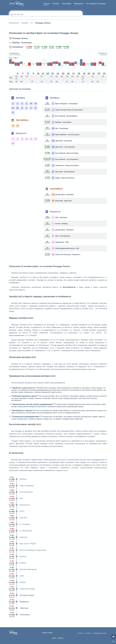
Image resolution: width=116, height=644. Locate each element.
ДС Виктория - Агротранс (59, 195)
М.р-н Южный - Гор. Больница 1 (62, 159)
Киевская (18, 537)
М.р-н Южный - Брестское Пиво (62, 153)
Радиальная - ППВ (57, 242)
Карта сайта (47, 633)
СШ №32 (18, 518)
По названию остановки (96, 4)
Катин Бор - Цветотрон (58, 201)
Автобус (56, 4)
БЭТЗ (17, 511)
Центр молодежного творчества (28, 550)
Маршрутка (79, 4)
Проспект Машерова (23, 569)
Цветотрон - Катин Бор (58, 141)
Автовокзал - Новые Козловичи (62, 166)
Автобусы (18, 98)
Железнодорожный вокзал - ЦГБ (62, 248)
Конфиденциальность (100, 633)
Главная (47, 4)
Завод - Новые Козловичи (60, 178)
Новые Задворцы (22, 486)
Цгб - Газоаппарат (57, 128)
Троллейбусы (20, 120)
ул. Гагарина (20, 524)
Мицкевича (19, 602)
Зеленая (18, 557)
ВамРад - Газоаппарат (22, 43)
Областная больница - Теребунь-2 (63, 255)
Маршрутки (19, 133)
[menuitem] (47, 4)
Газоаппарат (20, 615)
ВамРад (18, 479)
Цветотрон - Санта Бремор (60, 147)
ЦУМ (16, 576)
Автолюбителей (21, 492)
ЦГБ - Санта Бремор (57, 236)
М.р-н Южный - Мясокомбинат (61, 116)
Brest (12, 4)
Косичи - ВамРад (56, 224)
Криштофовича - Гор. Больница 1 (62, 135)
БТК (16, 499)
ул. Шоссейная (21, 531)
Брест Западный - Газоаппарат (61, 104)
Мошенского (20, 505)
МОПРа (18, 563)
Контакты (88, 633)
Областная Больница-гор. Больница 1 (64, 110)
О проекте (81, 633)
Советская (19, 608)
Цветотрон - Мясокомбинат (60, 172)
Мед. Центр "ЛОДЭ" (23, 544)
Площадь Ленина (20, 38)
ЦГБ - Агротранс (56, 217)
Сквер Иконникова (22, 589)
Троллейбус (67, 4)
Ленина (17, 582)
